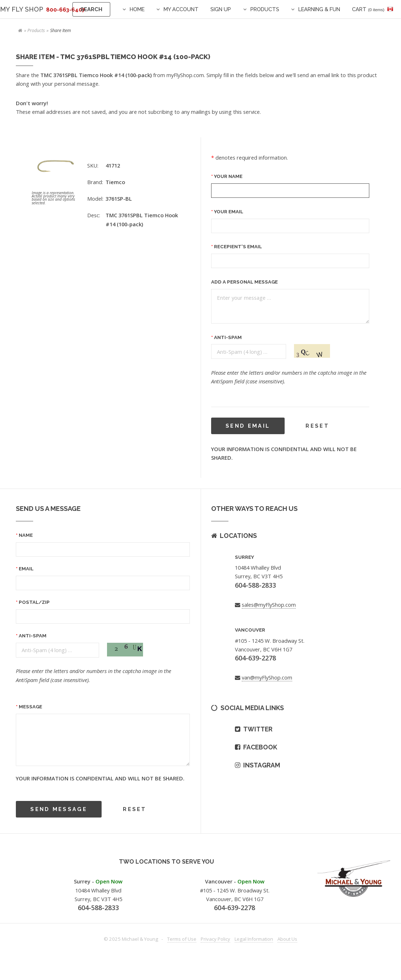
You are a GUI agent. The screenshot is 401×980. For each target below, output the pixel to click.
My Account (181, 9)
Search (91, 9)
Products (265, 9)
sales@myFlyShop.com (269, 605)
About (287, 939)
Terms (182, 939)
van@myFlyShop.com (267, 677)
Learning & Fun (319, 9)
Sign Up (221, 9)
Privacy (215, 939)
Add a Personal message (244, 282)
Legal (254, 939)
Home (137, 9)
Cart (368, 9)
